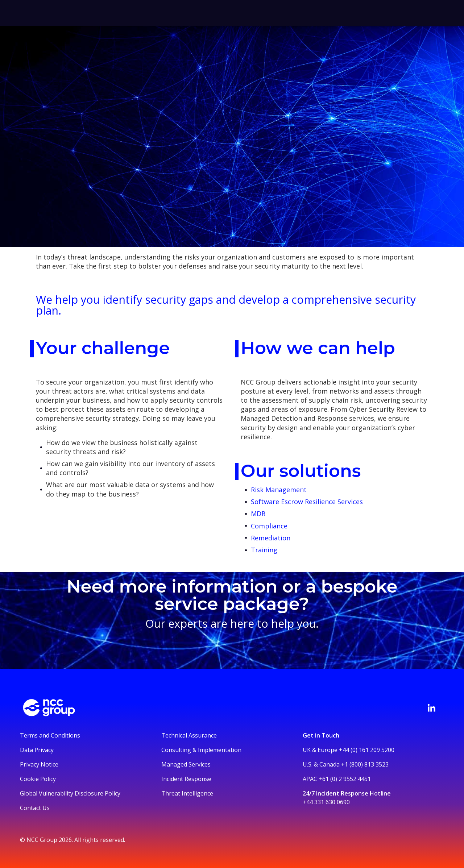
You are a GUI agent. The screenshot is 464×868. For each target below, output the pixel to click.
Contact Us (35, 808)
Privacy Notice (39, 764)
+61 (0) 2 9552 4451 (345, 779)
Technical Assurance (189, 735)
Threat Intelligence (187, 793)
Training (264, 550)
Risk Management (279, 490)
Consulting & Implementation (201, 750)
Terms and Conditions (50, 735)
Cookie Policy (38, 779)
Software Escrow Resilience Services (308, 502)
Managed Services (186, 764)
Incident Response (186, 779)
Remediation (271, 538)
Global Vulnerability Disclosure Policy (70, 793)
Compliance (269, 526)
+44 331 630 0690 (326, 802)
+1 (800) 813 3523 (365, 764)
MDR (258, 514)
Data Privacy (37, 750)
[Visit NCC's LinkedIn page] (431, 708)
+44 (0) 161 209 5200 (367, 750)
